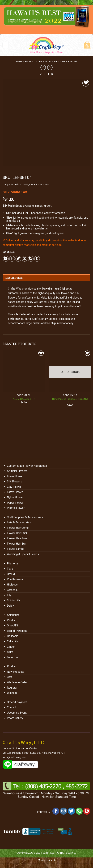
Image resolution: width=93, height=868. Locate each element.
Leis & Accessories (48, 62)
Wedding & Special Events (23, 554)
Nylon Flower (15, 497)
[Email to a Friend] (25, 259)
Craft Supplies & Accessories (25, 517)
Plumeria (12, 564)
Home (19, 62)
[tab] (46, 278)
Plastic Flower (16, 508)
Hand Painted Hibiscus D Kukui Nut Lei (70, 400)
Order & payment (17, 702)
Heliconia (13, 636)
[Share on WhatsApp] (6, 259)
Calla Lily (12, 641)
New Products (16, 672)
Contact (12, 707)
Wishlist (12, 693)
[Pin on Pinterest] (31, 259)
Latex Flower (15, 492)
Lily (9, 595)
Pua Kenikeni (15, 579)
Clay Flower (14, 487)
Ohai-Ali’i (12, 625)
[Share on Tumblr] (37, 259)
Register (12, 688)
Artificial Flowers (17, 471)
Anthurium (13, 615)
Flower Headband (18, 538)
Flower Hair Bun (16, 544)
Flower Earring (16, 549)
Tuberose (13, 657)
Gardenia (12, 590)
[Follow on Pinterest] (87, 811)
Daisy (10, 606)
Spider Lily (13, 600)
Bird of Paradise (17, 631)
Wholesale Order (17, 682)
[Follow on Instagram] (64, 811)
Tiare (10, 569)
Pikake (11, 620)
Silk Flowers (14, 481)
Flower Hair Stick (17, 533)
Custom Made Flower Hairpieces (27, 466)
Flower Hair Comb (18, 528)
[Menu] (6, 45)
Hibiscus (12, 585)
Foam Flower (15, 476)
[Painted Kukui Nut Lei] (24, 371)
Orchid (11, 574)
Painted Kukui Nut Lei (24, 399)
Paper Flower (15, 503)
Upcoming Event (17, 713)
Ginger (11, 647)
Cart (9, 677)
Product (30, 62)
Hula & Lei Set (69, 62)
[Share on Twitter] (18, 259)
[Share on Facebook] (12, 259)
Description (14, 278)
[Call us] (79, 811)
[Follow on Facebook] (56, 811)
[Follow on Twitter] (71, 811)
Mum (10, 652)
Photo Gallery (15, 718)
